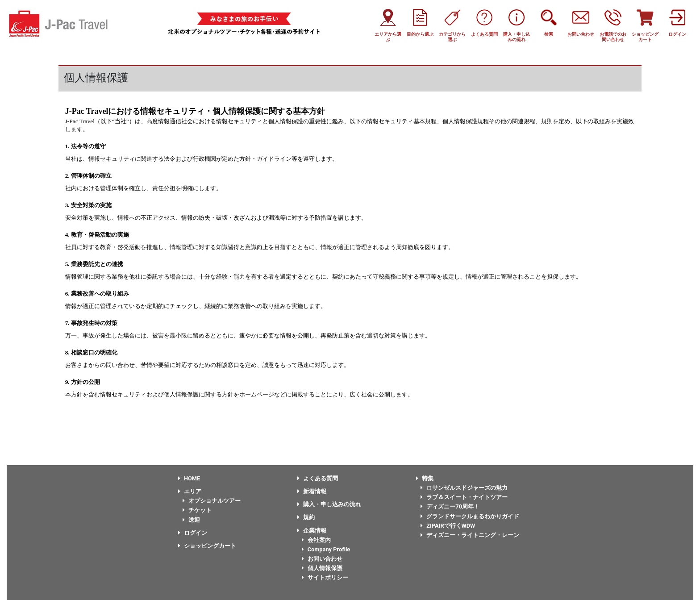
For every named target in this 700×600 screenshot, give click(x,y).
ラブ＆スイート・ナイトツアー (464, 497)
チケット (197, 510)
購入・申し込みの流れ (329, 504)
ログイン (193, 533)
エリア (190, 491)
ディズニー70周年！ (450, 506)
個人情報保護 (322, 568)
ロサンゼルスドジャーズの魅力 (464, 488)
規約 (306, 517)
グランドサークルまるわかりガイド (470, 516)
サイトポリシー (325, 577)
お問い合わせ (322, 559)
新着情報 (312, 491)
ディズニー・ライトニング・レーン (470, 535)
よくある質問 (318, 478)
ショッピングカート (207, 546)
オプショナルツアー (212, 501)
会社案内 (316, 540)
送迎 (191, 520)
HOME (189, 478)
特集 (425, 478)
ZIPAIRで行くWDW (448, 526)
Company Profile (326, 549)
